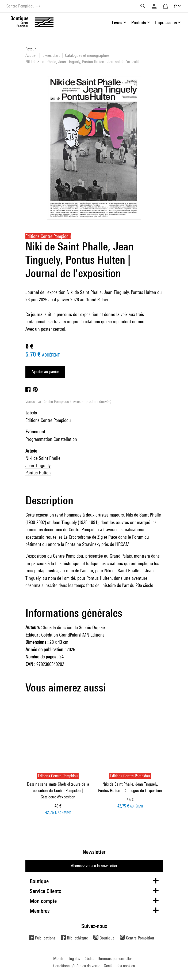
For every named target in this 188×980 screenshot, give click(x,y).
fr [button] (175, 6)
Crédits (89, 959)
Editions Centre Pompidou (48, 420)
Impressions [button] (166, 23)
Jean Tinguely (38, 465)
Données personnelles (115, 959)
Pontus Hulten (38, 473)
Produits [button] (139, 23)
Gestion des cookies (119, 966)
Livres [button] (117, 23)
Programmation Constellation (51, 439)
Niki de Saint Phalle (43, 458)
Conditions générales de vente (77, 966)
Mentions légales (67, 959)
